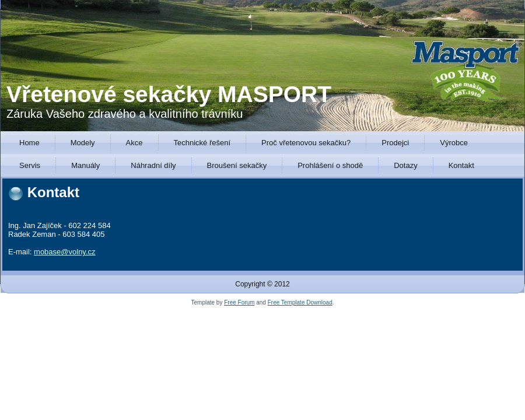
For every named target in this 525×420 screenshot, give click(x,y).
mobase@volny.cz (64, 252)
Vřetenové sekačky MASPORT (169, 94)
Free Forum (239, 302)
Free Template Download (300, 302)
